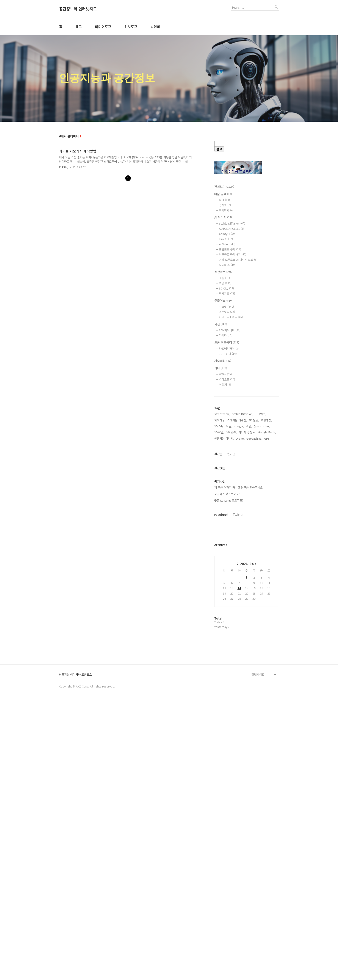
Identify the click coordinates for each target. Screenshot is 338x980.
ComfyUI (227, 234)
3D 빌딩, (254, 558)
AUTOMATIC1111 (232, 229)
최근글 (218, 592)
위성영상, (266, 558)
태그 (79, 27)
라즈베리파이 (229, 348)
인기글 (231, 592)
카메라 (226, 335)
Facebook (221, 653)
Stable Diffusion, (243, 552)
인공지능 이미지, (224, 577)
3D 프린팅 (228, 354)
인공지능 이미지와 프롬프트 (75, 951)
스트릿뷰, (231, 570)
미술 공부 (223, 194)
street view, (222, 552)
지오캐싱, (220, 558)
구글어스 (223, 300)
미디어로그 (103, 27)
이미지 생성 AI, (247, 570)
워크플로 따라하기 (233, 254)
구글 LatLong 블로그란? (229, 638)
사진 (221, 324)
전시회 (225, 205)
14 (239, 726)
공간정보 (223, 272)
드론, (229, 564)
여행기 (226, 385)
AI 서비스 (227, 265)
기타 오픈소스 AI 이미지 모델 (238, 260)
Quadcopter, (262, 564)
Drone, (240, 577)
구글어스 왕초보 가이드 (228, 632)
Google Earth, (267, 570)
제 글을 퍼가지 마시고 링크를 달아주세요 (238, 625)
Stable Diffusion (232, 223)
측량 (225, 283)
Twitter (238, 653)
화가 (224, 200)
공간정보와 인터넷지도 (78, 9)
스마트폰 (227, 379)
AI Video (227, 244)
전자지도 (227, 293)
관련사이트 (258, 951)
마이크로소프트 (231, 317)
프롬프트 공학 (230, 249)
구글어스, (261, 552)
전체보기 (224, 187)
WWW (225, 374)
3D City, (219, 564)
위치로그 (131, 27)
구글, (249, 564)
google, (239, 564)
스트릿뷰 (227, 312)
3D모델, (219, 570)
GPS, (267, 577)
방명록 (155, 27)
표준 (224, 278)
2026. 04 (247, 702)
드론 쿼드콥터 (227, 342)
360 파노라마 (230, 330)
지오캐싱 (64, 167)
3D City (226, 288)
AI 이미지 (224, 217)
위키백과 (226, 210)
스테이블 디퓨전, (237, 558)
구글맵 (226, 307)
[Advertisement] (247, 470)
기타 (221, 368)
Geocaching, (254, 577)
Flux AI (226, 239)
